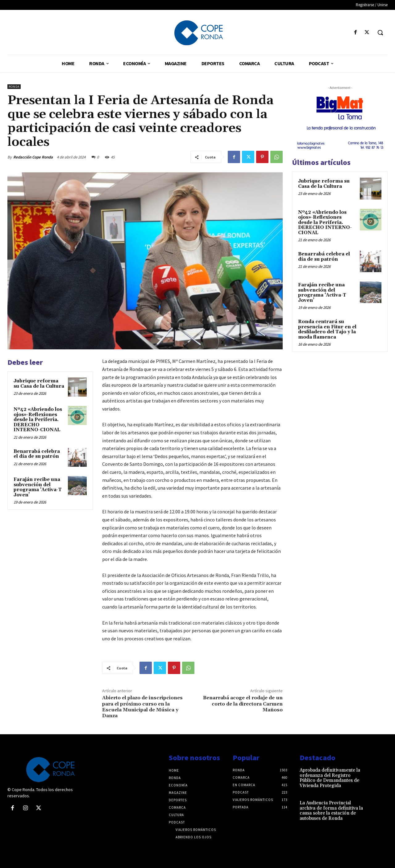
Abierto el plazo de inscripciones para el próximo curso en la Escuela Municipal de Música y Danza (142, 707)
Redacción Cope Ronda (33, 157)
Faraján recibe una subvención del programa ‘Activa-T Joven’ (38, 487)
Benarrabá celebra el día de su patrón (37, 454)
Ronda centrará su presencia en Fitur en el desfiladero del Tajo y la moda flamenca (327, 329)
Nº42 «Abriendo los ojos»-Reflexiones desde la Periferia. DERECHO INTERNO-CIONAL (38, 420)
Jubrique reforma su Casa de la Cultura (39, 384)
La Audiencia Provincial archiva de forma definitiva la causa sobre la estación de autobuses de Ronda (331, 811)
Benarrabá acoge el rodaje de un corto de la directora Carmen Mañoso (243, 704)
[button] (380, 32)
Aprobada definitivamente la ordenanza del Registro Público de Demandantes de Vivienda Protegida (330, 778)
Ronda (14, 87)
